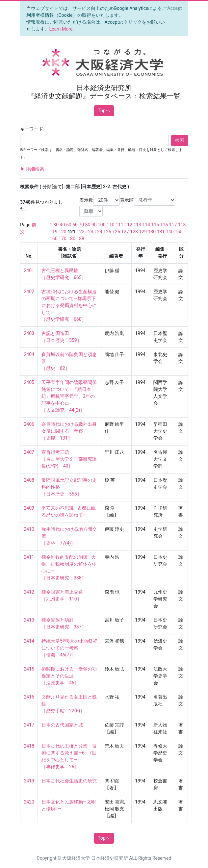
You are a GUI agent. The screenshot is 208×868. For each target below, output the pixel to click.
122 (81, 232)
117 (173, 225)
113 (137, 225)
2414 (29, 641)
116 (164, 225)
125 (107, 232)
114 (146, 225)
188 (80, 239)
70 (81, 225)
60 (75, 225)
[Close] (175, 8)
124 (98, 232)
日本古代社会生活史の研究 (69, 781)
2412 (29, 592)
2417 (29, 725)
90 (94, 225)
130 (152, 232)
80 (88, 225)
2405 (29, 382)
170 (63, 239)
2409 (29, 508)
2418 (29, 746)
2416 (29, 697)
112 (128, 225)
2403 (29, 333)
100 (102, 225)
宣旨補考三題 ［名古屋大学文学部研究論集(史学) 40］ (69, 459)
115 (155, 225)
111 (119, 225)
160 (54, 239)
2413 (29, 620)
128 (134, 232)
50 (69, 225)
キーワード (32, 129)
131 (161, 232)
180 (71, 239)
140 (170, 232)
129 (143, 232)
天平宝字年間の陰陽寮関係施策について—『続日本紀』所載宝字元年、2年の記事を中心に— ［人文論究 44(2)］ (69, 396)
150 (179, 232)
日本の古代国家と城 (62, 725)
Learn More (61, 29)
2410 (29, 529)
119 (54, 232)
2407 (29, 452)
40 (63, 225)
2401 (29, 270)
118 (182, 225)
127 (125, 232)
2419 (29, 781)
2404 (29, 354)
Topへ (104, 111)
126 (116, 232)
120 (63, 232)
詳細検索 (32, 169)
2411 (29, 557)
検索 (180, 140)
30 (56, 225)
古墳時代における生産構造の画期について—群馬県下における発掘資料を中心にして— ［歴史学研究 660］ (69, 305)
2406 (29, 424)
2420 (29, 802)
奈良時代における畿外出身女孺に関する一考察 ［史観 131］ (69, 431)
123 (90, 232)
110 (111, 225)
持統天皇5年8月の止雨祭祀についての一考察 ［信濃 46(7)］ (69, 648)
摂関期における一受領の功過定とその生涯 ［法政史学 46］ (69, 676)
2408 (29, 480)
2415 (29, 669)
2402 (29, 292)
